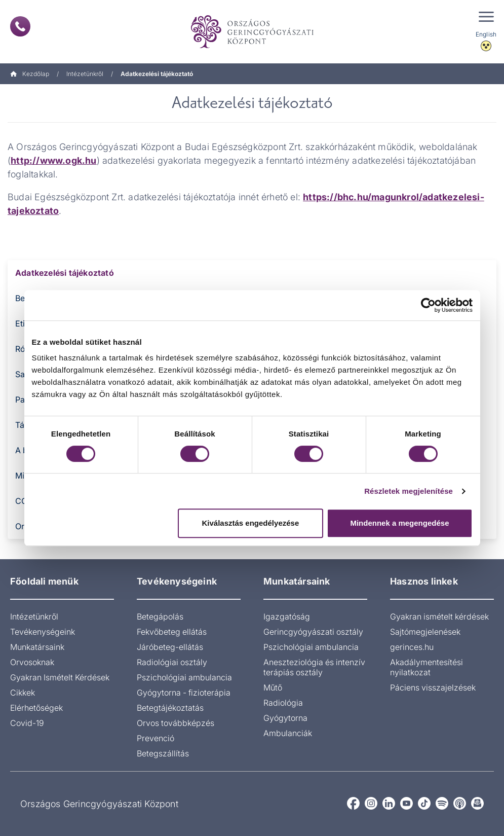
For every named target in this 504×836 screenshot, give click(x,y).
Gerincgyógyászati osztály (313, 632)
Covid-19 (27, 723)
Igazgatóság (287, 616)
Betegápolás (160, 616)
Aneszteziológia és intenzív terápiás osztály (314, 667)
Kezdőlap (30, 74)
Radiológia (283, 703)
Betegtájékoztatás (170, 708)
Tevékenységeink (43, 632)
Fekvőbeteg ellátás (172, 632)
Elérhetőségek (36, 708)
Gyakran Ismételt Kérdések (60, 677)
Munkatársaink (37, 647)
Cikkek (23, 693)
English (486, 34)
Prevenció (156, 738)
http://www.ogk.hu (53, 160)
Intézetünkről (85, 74)
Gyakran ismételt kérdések (439, 616)
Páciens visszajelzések (433, 687)
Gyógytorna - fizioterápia (184, 693)
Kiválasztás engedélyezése (250, 523)
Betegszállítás (163, 753)
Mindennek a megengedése (399, 523)
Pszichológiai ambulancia (184, 677)
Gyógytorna (285, 718)
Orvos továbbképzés (176, 723)
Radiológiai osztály (172, 662)
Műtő (273, 687)
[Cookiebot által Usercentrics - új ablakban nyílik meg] (428, 305)
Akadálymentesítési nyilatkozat (427, 667)
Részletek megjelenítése (409, 491)
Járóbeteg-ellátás (170, 647)
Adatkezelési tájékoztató (65, 273)
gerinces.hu (412, 647)
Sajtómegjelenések (425, 632)
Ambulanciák (288, 733)
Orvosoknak (32, 662)
